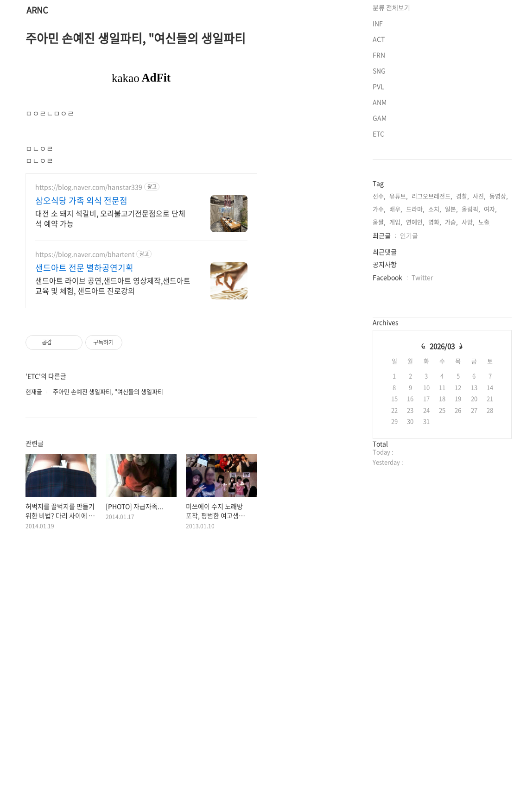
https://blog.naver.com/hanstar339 (89, 317)
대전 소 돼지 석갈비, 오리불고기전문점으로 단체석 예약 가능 (110, 348)
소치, (435, 328)
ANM (380, 221)
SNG (379, 190)
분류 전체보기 (391, 127)
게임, (396, 341)
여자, (490, 328)
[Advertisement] (141, 86)
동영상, (499, 315)
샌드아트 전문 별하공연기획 (84, 398)
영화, (435, 341)
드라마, (415, 328)
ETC (378, 253)
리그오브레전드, (432, 315)
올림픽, (471, 328)
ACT (379, 158)
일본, (451, 328)
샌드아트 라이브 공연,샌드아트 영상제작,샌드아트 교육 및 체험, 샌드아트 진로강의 (113, 415)
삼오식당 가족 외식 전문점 (81, 330)
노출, (485, 341)
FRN (379, 174)
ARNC (37, 11)
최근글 (382, 355)
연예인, (415, 341)
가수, (379, 328)
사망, (468, 341)
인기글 (409, 355)
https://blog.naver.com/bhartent (85, 384)
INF (378, 142)
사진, (479, 315)
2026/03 (442, 465)
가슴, (451, 341)
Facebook (387, 396)
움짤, (379, 341)
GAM (380, 237)
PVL (378, 205)
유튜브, (399, 315)
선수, (379, 315)
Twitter (422, 396)
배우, (396, 328)
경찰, (463, 315)
